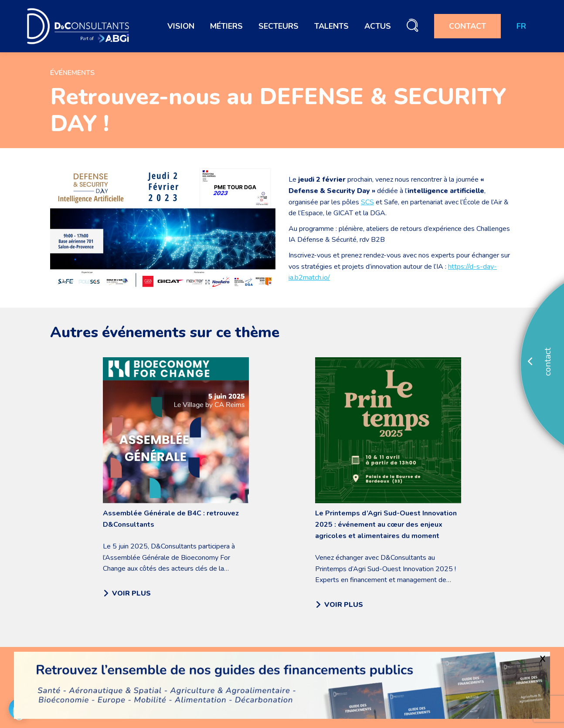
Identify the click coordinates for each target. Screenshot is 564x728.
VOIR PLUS (127, 593)
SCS (367, 202)
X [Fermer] (543, 659)
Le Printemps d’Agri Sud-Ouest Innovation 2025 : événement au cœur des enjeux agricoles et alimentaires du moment (386, 525)
